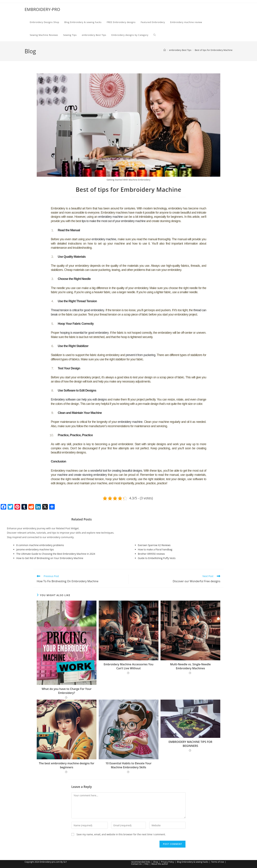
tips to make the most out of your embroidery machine (114, 221)
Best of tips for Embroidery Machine (214, 50)
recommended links (141, 862)
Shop (156, 862)
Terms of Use (218, 862)
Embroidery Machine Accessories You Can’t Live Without (128, 664)
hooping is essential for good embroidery (85, 332)
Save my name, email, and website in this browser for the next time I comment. (121, 833)
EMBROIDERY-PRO (42, 9)
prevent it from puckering (140, 354)
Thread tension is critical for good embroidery (79, 310)
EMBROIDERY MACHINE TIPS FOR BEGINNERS (190, 742)
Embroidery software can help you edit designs (79, 398)
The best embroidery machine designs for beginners (67, 763)
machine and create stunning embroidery (82, 473)
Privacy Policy (168, 862)
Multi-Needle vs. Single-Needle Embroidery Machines (190, 664)
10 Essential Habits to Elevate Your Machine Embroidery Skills (128, 763)
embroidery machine (111, 217)
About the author (160, 864)
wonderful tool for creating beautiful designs (116, 469)
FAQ (146, 864)
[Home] (165, 50)
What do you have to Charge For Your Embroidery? (67, 689)
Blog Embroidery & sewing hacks (192, 862)
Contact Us (136, 864)
